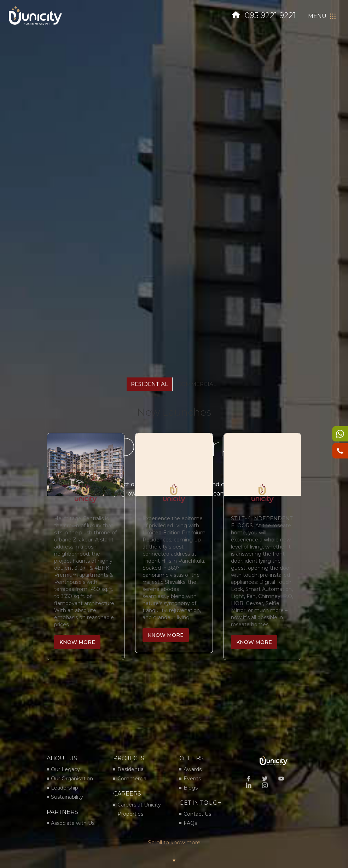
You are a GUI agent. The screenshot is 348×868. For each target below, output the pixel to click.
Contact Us (197, 814)
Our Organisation (72, 779)
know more (77, 642)
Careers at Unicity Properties (139, 809)
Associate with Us (73, 823)
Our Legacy (65, 769)
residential (149, 384)
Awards (193, 769)
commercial (197, 384)
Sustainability (67, 797)
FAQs (190, 823)
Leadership (65, 788)
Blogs (191, 788)
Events (192, 779)
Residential (131, 769)
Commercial (132, 779)
